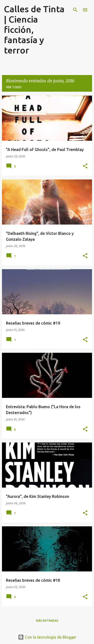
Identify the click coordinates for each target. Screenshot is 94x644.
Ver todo (14, 87)
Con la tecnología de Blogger (47, 637)
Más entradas (47, 621)
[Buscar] (75, 10)
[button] (85, 166)
